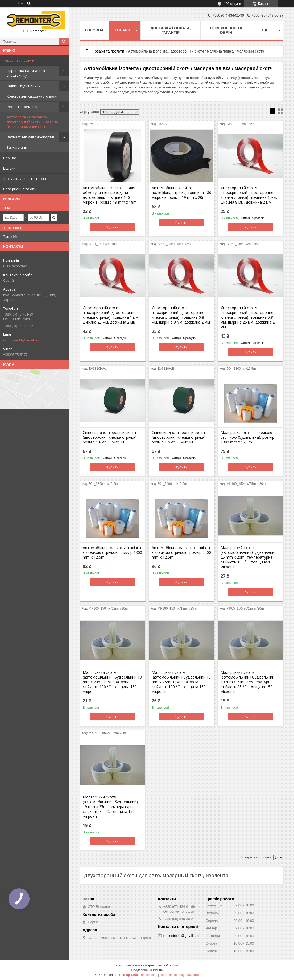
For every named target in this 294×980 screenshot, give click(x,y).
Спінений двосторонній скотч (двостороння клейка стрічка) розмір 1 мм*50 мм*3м (110, 437)
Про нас (10, 158)
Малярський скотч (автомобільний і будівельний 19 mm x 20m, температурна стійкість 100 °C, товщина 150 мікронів (112, 682)
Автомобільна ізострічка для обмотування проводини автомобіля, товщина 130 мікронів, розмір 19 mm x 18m (110, 195)
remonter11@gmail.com (22, 340)
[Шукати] (64, 42)
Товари (122, 30)
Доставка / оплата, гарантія (27, 179)
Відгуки (9, 168)
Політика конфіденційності (179, 975)
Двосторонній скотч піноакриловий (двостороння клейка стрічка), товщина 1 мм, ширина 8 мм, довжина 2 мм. (249, 195)
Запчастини (17, 147)
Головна (94, 30)
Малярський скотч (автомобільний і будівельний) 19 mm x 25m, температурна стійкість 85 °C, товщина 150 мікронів (110, 807)
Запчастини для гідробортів (30, 137)
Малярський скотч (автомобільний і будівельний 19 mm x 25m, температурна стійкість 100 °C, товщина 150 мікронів (181, 682)
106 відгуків (232, 4)
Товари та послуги (19, 60)
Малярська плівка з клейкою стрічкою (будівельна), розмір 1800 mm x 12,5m (247, 437)
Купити (113, 227)
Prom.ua (172, 965)
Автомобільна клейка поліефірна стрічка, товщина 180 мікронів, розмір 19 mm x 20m (181, 193)
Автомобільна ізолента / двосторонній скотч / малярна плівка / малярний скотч (32, 122)
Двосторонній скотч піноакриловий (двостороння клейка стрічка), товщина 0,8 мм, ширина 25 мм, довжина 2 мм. (248, 317)
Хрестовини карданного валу (32, 96)
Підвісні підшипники (24, 86)
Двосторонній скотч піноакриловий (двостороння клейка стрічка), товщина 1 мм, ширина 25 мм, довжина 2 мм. (111, 315)
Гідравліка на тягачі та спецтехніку (26, 73)
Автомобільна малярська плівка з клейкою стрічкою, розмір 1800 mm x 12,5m (112, 552)
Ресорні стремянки (23, 107)
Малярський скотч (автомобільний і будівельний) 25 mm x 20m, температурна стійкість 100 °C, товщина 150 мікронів (248, 557)
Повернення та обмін (21, 189)
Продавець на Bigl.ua (147, 970)
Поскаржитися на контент (138, 975)
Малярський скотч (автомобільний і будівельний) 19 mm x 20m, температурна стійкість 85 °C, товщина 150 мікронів (248, 682)
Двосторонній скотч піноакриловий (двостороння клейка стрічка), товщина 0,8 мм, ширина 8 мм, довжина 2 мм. (181, 315)
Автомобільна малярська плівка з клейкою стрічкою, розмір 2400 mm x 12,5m (181, 552)
